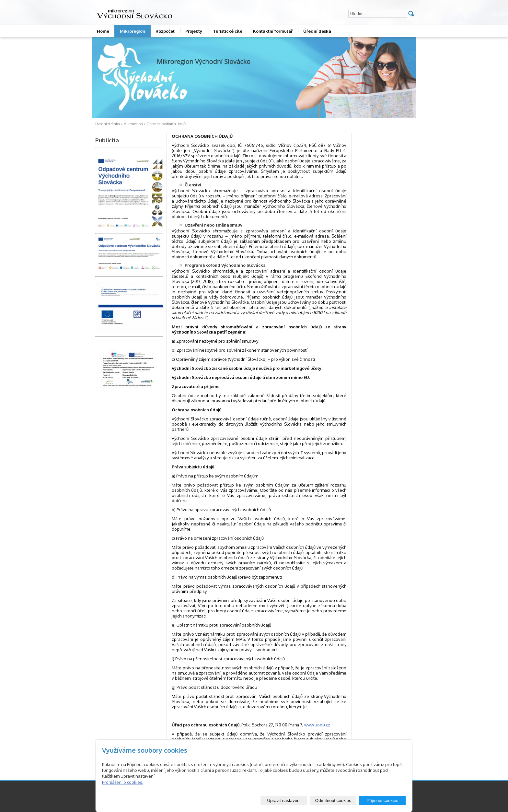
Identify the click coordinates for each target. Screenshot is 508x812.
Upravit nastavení (284, 800)
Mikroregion (133, 31)
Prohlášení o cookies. (123, 782)
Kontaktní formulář (273, 31)
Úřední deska (317, 31)
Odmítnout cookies (333, 800)
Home (103, 31)
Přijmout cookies (382, 800)
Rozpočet (165, 31)
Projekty (194, 31)
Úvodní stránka (108, 124)
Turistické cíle (228, 31)
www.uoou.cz (317, 725)
